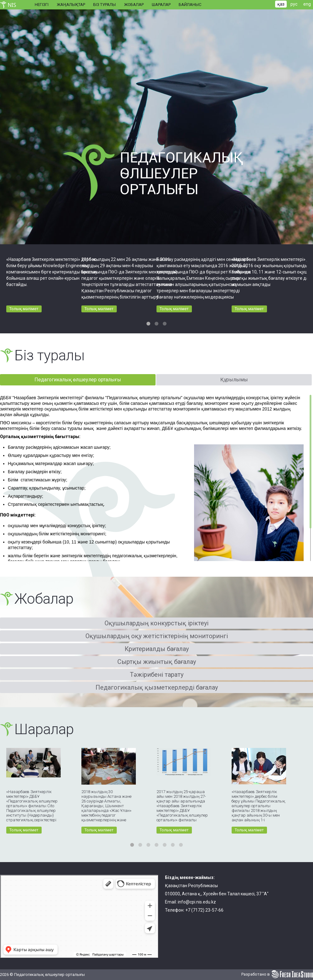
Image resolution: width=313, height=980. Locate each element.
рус (294, 4)
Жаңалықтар (71, 5)
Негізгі (42, 5)
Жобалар (134, 5)
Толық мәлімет (24, 309)
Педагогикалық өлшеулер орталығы (78, 380)
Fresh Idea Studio (292, 974)
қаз (281, 4)
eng (307, 4)
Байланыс (190, 5)
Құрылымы (234, 380)
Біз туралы (105, 5)
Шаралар (161, 5)
